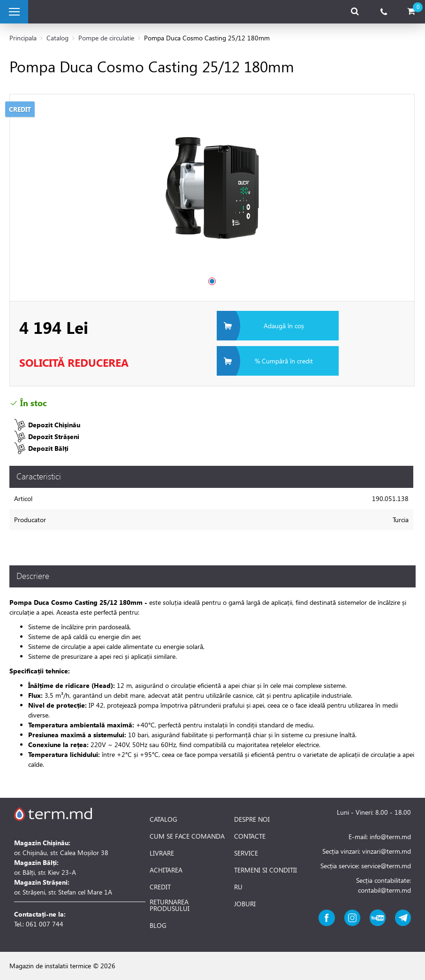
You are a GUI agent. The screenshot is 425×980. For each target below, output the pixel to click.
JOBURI (245, 904)
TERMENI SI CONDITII (266, 870)
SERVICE (246, 853)
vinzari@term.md (387, 851)
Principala (23, 38)
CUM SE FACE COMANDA (187, 836)
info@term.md (390, 837)
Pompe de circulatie (106, 38)
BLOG (158, 926)
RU (238, 887)
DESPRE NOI (252, 819)
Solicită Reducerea (74, 362)
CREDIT (160, 887)
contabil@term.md (384, 890)
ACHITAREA (166, 870)
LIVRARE (162, 853)
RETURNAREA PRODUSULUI (170, 905)
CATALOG (163, 819)
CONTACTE (250, 836)
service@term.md (386, 866)
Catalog (57, 38)
